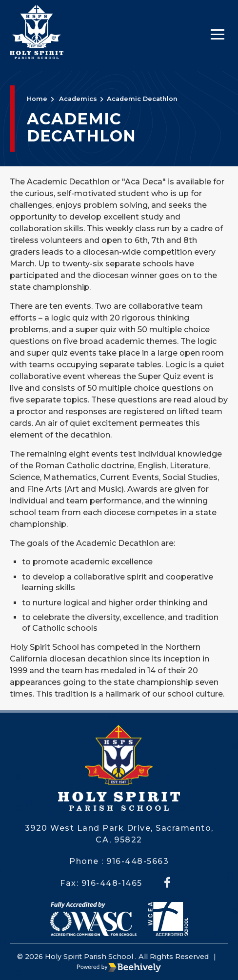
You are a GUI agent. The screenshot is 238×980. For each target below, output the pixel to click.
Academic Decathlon (142, 99)
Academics (78, 99)
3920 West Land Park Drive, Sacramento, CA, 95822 (119, 834)
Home (37, 99)
